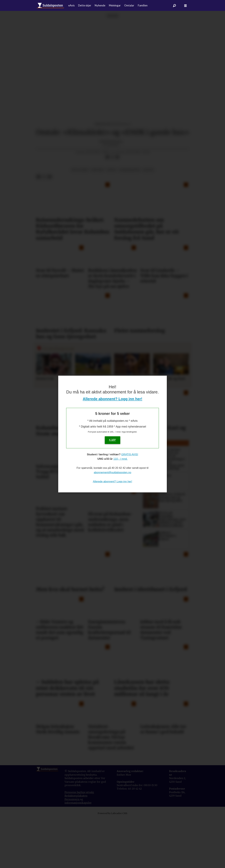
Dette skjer (85, 5)
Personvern (72, 849)
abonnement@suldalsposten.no (112, 472)
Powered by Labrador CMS (112, 863)
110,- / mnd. (121, 459)
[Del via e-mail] (117, 207)
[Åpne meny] (185, 6)
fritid (111, 220)
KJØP (112, 440)
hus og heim (80, 220)
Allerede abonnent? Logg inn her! (113, 399)
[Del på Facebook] (107, 207)
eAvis (71, 5)
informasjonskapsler (78, 853)
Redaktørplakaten (76, 846)
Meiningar (115, 5)
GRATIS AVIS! (130, 454)
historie (97, 220)
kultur (148, 220)
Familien (143, 5)
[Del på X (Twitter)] (112, 207)
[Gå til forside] (50, 5)
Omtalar (129, 5)
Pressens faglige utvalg (79, 842)
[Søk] (175, 5)
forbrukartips (130, 220)
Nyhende (100, 5)
